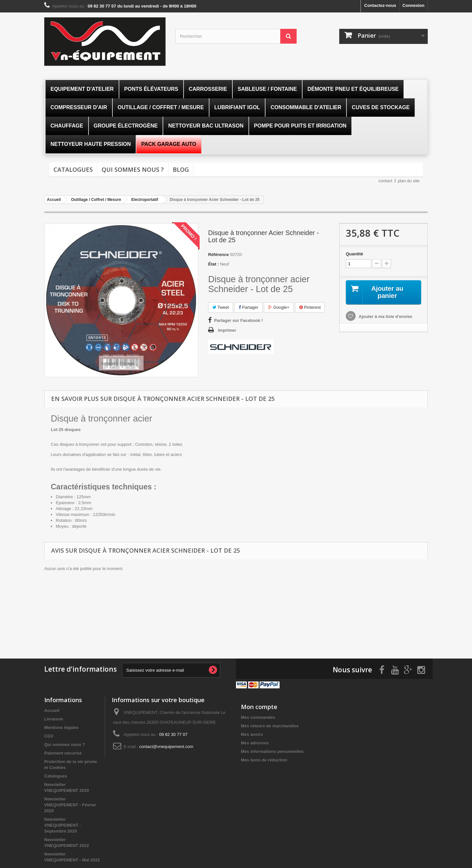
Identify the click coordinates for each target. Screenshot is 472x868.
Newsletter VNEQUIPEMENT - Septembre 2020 (63, 825)
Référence (218, 255)
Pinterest (310, 307)
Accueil (52, 710)
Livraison (54, 718)
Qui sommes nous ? (133, 169)
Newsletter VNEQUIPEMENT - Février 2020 (70, 804)
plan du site (409, 181)
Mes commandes (258, 717)
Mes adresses (255, 742)
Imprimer (227, 330)
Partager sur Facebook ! (238, 320)
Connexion (413, 5)
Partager (248, 307)
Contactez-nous (380, 5)
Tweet (221, 307)
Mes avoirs (252, 734)
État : (214, 264)
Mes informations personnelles (272, 751)
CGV (49, 735)
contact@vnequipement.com (166, 746)
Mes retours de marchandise (270, 725)
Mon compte (259, 706)
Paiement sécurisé (63, 752)
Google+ (279, 307)
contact (385, 181)
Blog (181, 169)
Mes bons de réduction (264, 759)
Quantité (354, 254)
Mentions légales (61, 727)
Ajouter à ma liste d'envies (385, 316)
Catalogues (73, 169)
